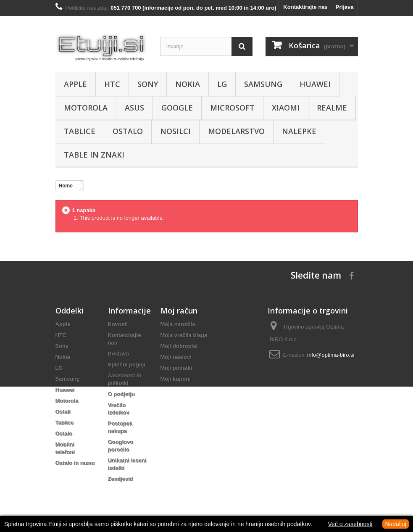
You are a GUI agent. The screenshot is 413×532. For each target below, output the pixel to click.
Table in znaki (94, 155)
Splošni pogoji (127, 365)
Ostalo (128, 131)
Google (177, 108)
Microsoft (232, 108)
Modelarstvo (236, 131)
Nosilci (175, 131)
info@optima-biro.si (331, 355)
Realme (332, 108)
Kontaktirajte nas (305, 7)
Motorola (86, 108)
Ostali (63, 412)
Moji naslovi (176, 357)
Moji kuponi (176, 379)
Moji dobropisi (179, 346)
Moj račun (179, 311)
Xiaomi (286, 108)
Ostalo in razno (75, 463)
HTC (112, 84)
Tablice (80, 131)
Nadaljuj (396, 524)
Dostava (119, 354)
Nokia (188, 84)
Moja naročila (178, 324)
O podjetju (121, 394)
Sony (148, 84)
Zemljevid (121, 479)
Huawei (315, 84)
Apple (75, 84)
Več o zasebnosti (350, 524)
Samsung (263, 84)
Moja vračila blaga (184, 335)
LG (222, 84)
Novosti (118, 324)
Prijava (345, 7)
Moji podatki (176, 368)
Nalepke (299, 131)
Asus (134, 108)
